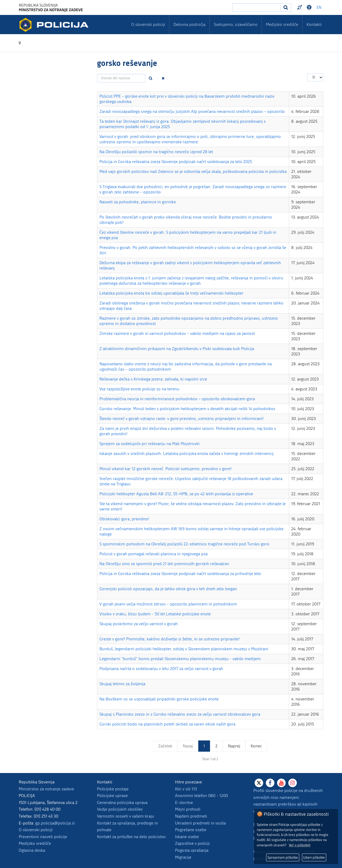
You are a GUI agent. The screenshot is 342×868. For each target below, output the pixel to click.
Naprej (234, 746)
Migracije (183, 857)
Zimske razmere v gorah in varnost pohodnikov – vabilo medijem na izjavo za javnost (177, 333)
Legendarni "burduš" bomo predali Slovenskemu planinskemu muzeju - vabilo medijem (180, 659)
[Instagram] (293, 783)
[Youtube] (281, 783)
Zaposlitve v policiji (192, 843)
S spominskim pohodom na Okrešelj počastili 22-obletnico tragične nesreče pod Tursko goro (184, 544)
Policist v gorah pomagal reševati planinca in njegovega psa (153, 554)
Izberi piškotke (314, 857)
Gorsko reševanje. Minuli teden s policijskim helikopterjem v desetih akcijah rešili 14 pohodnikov (187, 409)
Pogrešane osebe (191, 830)
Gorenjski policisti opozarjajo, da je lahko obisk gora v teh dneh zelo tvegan (168, 589)
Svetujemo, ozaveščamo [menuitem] (236, 24)
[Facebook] (270, 783)
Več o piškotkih (300, 845)
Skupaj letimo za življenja (122, 684)
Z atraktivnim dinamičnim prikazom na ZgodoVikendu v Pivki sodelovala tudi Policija (177, 349)
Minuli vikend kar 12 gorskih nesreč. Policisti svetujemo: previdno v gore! (166, 469)
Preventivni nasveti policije (43, 837)
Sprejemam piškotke (283, 857)
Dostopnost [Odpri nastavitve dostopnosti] (310, 7)
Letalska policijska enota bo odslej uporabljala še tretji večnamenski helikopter (171, 293)
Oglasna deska (32, 850)
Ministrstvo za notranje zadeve (46, 789)
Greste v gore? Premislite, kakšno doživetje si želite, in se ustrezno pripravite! (170, 639)
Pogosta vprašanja (192, 850)
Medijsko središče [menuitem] (282, 24)
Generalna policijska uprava (122, 802)
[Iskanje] (286, 7)
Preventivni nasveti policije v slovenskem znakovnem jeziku (300, 7)
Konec (256, 746)
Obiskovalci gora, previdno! (124, 519)
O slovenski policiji (36, 830)
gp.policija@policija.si (55, 823)
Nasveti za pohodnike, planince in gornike (138, 202)
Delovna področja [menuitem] (189, 24)
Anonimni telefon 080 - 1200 (201, 796)
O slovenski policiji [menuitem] (148, 24)
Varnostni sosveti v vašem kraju (126, 816)
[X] (259, 783)
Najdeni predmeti (191, 816)
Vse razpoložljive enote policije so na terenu (139, 389)
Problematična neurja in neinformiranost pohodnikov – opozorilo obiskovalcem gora (177, 399)
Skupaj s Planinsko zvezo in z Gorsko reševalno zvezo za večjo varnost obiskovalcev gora (180, 714)
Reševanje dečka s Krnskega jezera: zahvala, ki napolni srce (153, 379)
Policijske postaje (113, 789)
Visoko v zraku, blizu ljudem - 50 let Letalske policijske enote (155, 614)
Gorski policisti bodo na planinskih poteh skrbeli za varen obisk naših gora (167, 724)
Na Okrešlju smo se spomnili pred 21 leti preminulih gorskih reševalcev (164, 564)
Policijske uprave (112, 796)
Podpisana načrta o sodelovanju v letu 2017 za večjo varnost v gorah (161, 669)
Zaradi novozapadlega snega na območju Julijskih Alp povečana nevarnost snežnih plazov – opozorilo (192, 111)
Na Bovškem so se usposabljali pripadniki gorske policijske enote (159, 699)
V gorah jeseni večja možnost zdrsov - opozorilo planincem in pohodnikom (168, 604)
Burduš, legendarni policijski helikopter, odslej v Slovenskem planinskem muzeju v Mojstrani (184, 649)
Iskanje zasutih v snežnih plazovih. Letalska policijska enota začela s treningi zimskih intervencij (186, 453)
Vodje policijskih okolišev (120, 809)
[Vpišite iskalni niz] (257, 7)
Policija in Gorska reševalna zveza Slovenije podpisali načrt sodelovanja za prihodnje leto (180, 574)
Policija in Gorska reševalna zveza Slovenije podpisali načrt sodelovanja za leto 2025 (176, 162)
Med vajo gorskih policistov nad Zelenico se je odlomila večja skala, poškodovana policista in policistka (193, 171)
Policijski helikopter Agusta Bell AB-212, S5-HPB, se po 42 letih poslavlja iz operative (176, 494)
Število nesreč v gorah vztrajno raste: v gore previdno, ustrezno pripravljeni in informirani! (182, 419)
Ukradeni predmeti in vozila (200, 823)
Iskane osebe (187, 837)
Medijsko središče (35, 843)
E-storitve (184, 802)
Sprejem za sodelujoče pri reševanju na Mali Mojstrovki (149, 444)
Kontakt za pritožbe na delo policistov (131, 837)
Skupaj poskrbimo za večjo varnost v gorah (139, 624)
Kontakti (314, 24)
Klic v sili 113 (186, 789)
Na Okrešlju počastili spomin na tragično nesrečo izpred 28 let (156, 152)
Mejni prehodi (188, 809)
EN (319, 8)
